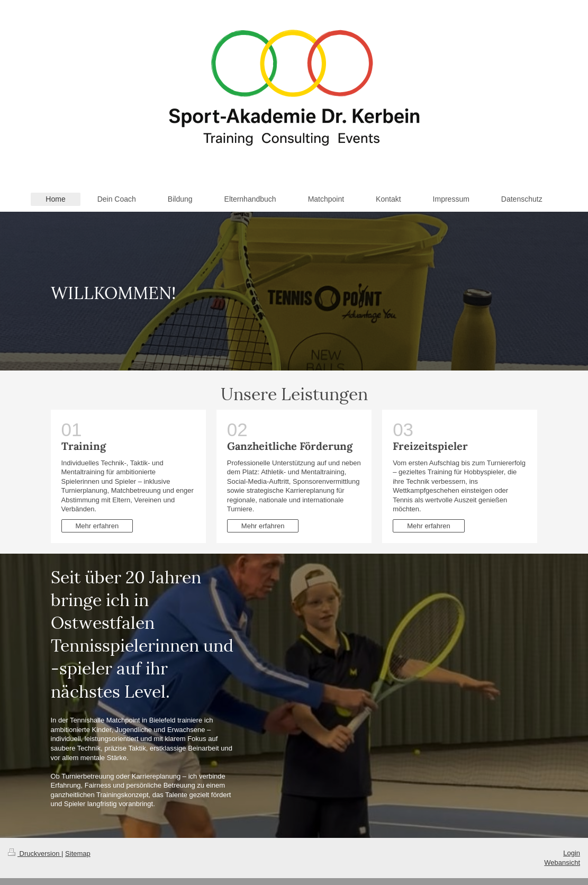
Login (572, 853)
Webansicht (562, 863)
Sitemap (78, 854)
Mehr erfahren (97, 526)
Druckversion (35, 854)
